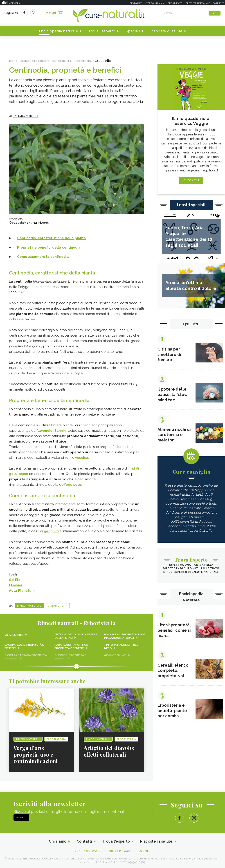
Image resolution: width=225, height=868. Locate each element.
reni (68, 457)
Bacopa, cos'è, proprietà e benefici (24, 646)
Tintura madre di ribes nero (121, 646)
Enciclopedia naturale (58, 31)
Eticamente (175, 3)
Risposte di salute (166, 31)
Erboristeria (58, 605)
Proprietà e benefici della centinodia (49, 247)
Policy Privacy (120, 850)
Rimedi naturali (30, 605)
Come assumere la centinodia (43, 257)
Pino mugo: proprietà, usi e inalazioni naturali (125, 636)
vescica (82, 457)
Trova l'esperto (102, 31)
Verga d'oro (14, 634)
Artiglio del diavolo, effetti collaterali (76, 636)
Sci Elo (15, 579)
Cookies (145, 850)
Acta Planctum (22, 590)
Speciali (133, 31)
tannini (61, 430)
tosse (23, 473)
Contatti (84, 841)
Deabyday (136, 3)
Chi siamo (57, 841)
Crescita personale (198, 3)
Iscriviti (55, 13)
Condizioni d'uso (88, 850)
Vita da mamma (155, 3)
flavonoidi (45, 430)
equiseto (73, 484)
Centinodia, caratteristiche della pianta (52, 238)
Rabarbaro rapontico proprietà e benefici (71, 646)
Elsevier (16, 585)
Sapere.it (218, 3)
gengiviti (51, 531)
